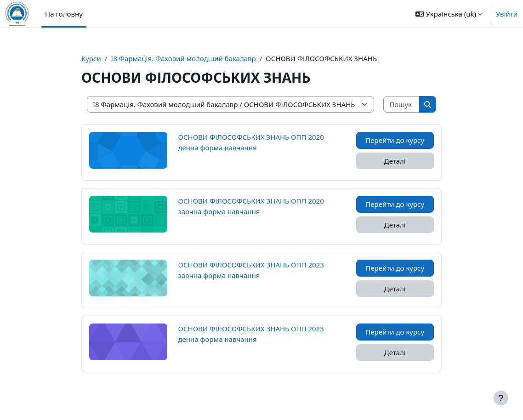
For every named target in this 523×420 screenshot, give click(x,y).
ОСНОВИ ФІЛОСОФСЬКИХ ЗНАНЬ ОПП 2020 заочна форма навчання (251, 206)
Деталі (395, 161)
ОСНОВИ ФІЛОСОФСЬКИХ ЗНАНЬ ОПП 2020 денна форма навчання (251, 142)
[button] (449, 14)
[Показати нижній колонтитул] (501, 398)
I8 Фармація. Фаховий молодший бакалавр (183, 58)
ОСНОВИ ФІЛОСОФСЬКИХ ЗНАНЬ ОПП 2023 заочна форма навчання (251, 270)
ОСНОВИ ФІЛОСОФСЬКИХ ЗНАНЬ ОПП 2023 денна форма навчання (251, 334)
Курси (91, 58)
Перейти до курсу (395, 140)
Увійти (507, 14)
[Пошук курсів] (402, 105)
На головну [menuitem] (64, 14)
